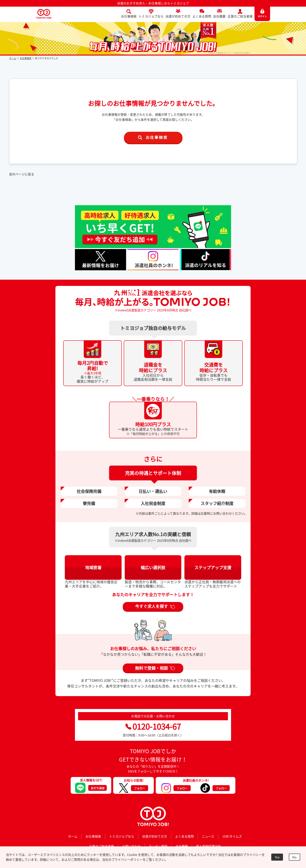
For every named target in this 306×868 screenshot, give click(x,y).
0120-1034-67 (153, 726)
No (294, 857)
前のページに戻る (22, 174)
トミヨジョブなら (151, 16)
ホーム (13, 58)
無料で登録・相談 (151, 668)
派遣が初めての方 (178, 16)
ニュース (208, 836)
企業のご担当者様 (240, 16)
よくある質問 (202, 16)
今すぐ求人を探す (151, 606)
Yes (277, 857)
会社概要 (219, 16)
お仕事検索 (129, 16)
